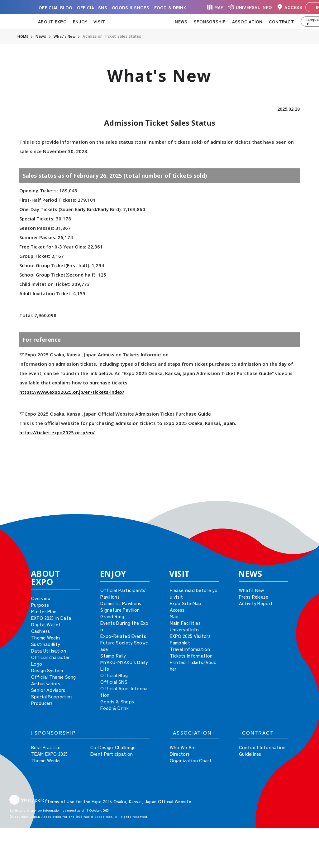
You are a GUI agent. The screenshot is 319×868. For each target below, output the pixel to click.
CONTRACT (281, 22)
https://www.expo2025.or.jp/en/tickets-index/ (72, 392)
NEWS (181, 22)
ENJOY (80, 22)
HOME (23, 36)
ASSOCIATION (247, 22)
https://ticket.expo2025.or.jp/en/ (57, 432)
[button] (300, 506)
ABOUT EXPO (52, 22)
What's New (65, 36)
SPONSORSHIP (210, 22)
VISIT (99, 22)
